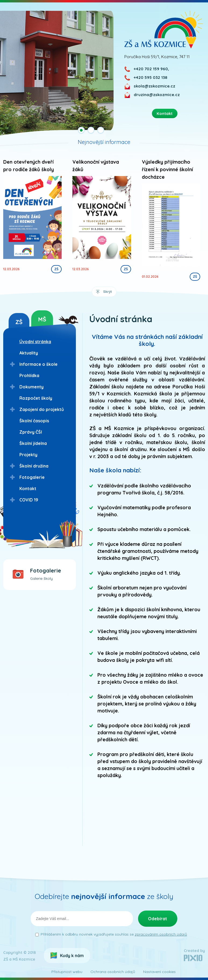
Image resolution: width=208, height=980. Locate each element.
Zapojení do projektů (42, 409)
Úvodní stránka (35, 342)
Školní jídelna (33, 443)
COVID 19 (29, 500)
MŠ (42, 319)
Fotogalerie (32, 477)
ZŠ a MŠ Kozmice (164, 29)
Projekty (28, 455)
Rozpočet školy (36, 398)
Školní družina (34, 466)
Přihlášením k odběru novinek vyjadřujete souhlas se (114, 934)
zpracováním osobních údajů (161, 934)
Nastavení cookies (159, 972)
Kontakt (28, 489)
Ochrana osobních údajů (113, 972)
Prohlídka (29, 375)
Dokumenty (31, 387)
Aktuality (29, 353)
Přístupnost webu (67, 972)
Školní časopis (34, 421)
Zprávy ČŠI (31, 432)
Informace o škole (38, 364)
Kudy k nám (72, 956)
